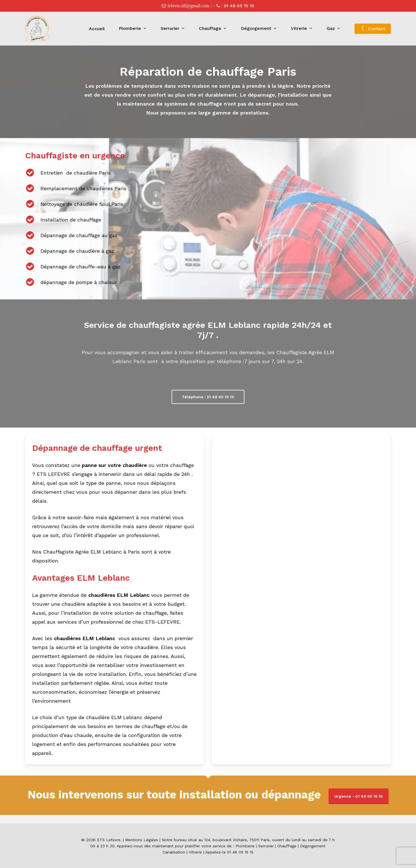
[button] (208, 397)
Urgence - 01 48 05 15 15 (359, 796)
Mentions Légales (142, 840)
